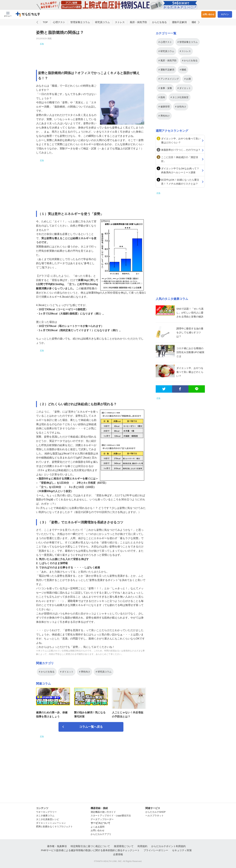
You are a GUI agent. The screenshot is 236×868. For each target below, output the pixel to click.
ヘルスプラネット (155, 816)
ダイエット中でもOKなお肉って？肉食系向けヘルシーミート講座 (180, 170)
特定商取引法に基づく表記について (90, 846)
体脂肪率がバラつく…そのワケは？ (181, 150)
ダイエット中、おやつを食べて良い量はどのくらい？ (181, 140)
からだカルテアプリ (101, 834)
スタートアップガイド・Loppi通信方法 (111, 816)
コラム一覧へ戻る (91, 727)
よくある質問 (98, 827)
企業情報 (118, 854)
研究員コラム (102, 22)
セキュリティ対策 (182, 850)
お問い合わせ (208, 14)
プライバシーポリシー (156, 850)
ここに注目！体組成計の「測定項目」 (180, 159)
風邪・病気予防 (138, 22)
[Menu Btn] (8, 14)
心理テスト (59, 22)
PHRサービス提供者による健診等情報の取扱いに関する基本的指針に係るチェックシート (90, 850)
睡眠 (194, 22)
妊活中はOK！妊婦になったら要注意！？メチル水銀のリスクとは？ (180, 182)
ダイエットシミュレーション (51, 823)
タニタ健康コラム (45, 816)
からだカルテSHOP (156, 812)
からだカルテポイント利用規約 (168, 846)
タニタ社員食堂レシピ (48, 819)
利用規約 (142, 846)
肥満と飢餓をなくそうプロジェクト (54, 826)
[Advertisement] (91, 53)
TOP (45, 22)
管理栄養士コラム (80, 22)
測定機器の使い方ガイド (103, 812)
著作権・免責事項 (57, 846)
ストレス (120, 22)
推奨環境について (124, 846)
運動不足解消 (179, 22)
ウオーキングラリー (46, 812)
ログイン (225, 14)
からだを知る (159, 22)
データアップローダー (102, 819)
